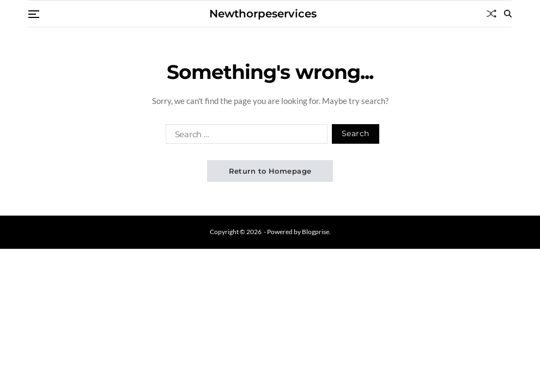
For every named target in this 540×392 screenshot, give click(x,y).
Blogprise (315, 232)
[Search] (508, 14)
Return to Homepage (270, 171)
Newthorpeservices (263, 14)
